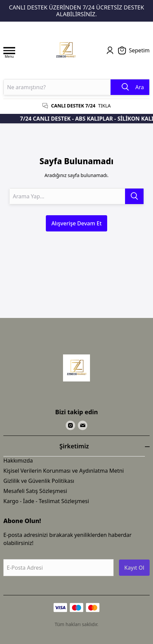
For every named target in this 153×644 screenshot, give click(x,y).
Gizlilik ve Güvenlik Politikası (39, 481)
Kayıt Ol (134, 568)
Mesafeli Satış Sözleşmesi (35, 491)
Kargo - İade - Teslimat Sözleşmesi (46, 501)
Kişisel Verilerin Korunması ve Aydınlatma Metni (64, 471)
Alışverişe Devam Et (76, 223)
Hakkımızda (18, 461)
